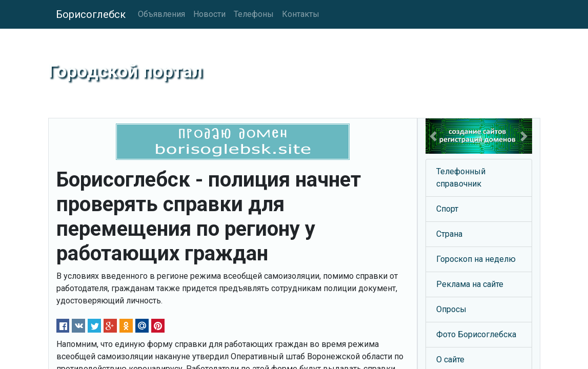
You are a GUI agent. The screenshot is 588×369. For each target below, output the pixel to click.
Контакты (301, 14)
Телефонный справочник (461, 178)
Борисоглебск (91, 14)
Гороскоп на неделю (476, 259)
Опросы (451, 309)
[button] (433, 136)
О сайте (450, 360)
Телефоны (254, 14)
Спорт (447, 209)
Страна (449, 234)
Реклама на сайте (470, 284)
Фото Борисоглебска (476, 334)
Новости (209, 14)
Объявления (161, 14)
